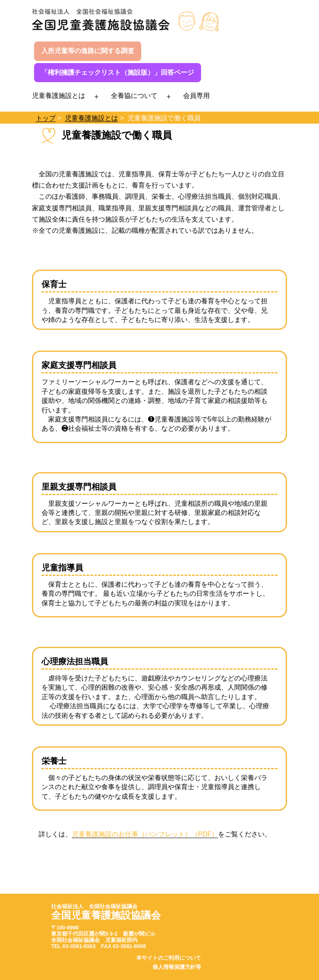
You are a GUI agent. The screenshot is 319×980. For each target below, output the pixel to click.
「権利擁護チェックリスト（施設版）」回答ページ (118, 72)
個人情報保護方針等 (177, 967)
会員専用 (196, 96)
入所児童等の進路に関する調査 (88, 51)
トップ (46, 118)
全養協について (134, 96)
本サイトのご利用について (169, 958)
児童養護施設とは (59, 96)
